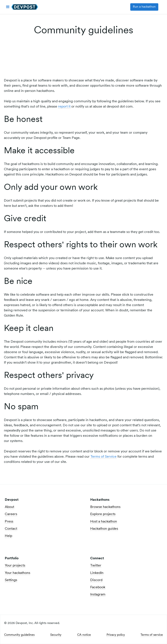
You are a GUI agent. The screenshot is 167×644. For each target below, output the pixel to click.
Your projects (15, 566)
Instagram (98, 595)
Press (9, 522)
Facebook (98, 587)
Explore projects (103, 514)
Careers (11, 514)
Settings (11, 580)
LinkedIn (97, 573)
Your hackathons (18, 573)
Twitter (96, 566)
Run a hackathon (144, 7)
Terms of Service (104, 457)
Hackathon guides (104, 529)
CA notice (84, 635)
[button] (8, 7)
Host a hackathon (104, 522)
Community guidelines (19, 635)
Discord (96, 580)
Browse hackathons (105, 507)
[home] (25, 7)
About (9, 507)
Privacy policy (116, 635)
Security (56, 635)
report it (64, 107)
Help (8, 536)
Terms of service (152, 635)
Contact (11, 529)
